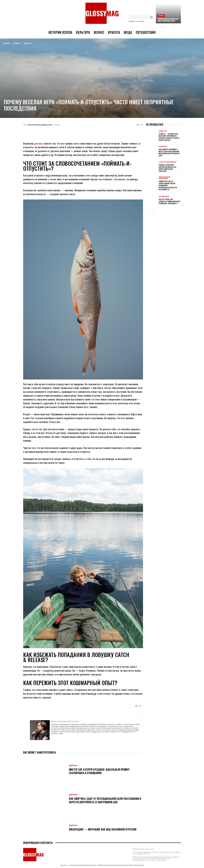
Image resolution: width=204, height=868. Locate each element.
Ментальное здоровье (164, 178)
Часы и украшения (167, 162)
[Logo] (102, 13)
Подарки (163, 147)
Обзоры (161, 16)
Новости (163, 131)
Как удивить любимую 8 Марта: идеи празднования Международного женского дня (169, 152)
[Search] (151, 17)
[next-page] (152, 212)
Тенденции (164, 197)
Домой (6, 43)
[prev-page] (148, 212)
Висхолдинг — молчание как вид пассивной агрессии (103, 829)
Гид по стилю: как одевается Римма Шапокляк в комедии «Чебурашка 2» (169, 201)
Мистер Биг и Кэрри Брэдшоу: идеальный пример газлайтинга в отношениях (99, 771)
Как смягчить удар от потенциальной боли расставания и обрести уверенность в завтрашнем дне (105, 800)
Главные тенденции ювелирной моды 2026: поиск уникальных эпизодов (168, 168)
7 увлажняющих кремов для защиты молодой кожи (168, 20)
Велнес (17, 43)
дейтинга (39, 143)
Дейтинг (28, 43)
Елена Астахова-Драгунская (40, 125)
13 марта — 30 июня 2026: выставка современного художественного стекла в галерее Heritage (169, 137)
